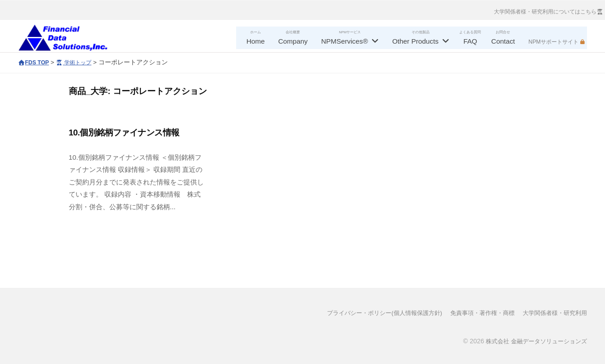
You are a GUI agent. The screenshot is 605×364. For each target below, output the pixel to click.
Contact (503, 41)
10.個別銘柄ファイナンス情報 (124, 133)
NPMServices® (345, 41)
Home (256, 41)
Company (293, 41)
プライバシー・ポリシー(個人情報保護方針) (370, 313)
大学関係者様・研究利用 (552, 313)
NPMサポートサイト (553, 42)
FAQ (470, 41)
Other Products (415, 41)
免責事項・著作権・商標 (475, 313)
